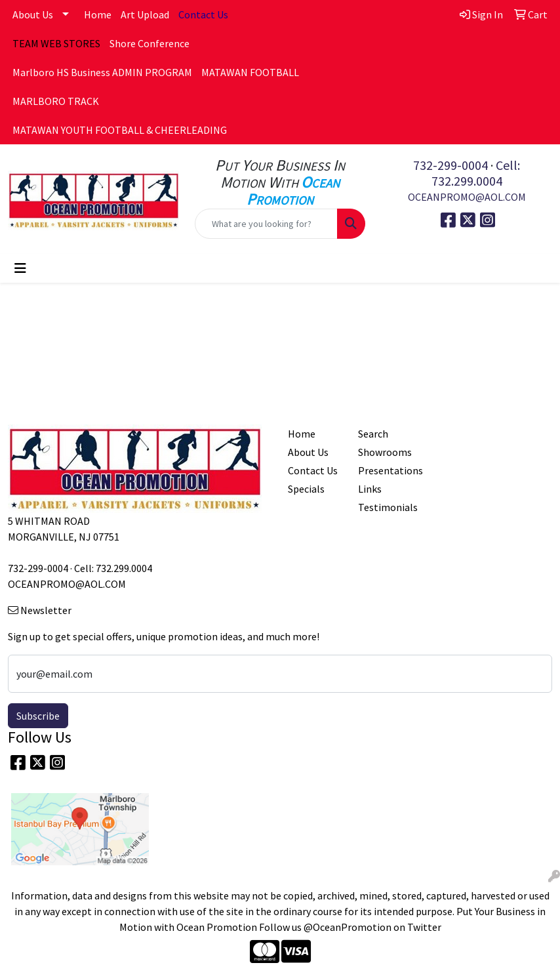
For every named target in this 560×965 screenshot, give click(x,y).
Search (373, 434)
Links (370, 489)
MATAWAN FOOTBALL (250, 72)
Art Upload (145, 14)
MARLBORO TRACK (56, 101)
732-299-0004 (450, 165)
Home (98, 14)
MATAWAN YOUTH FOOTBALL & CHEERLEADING (120, 130)
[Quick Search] (267, 224)
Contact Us (313, 470)
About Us (33, 14)
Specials (306, 489)
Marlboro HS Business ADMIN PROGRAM (102, 72)
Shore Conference (150, 43)
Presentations (385, 470)
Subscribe (38, 716)
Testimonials (385, 507)
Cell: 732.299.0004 (476, 173)
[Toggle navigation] (20, 268)
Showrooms (385, 452)
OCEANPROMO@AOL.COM (467, 197)
